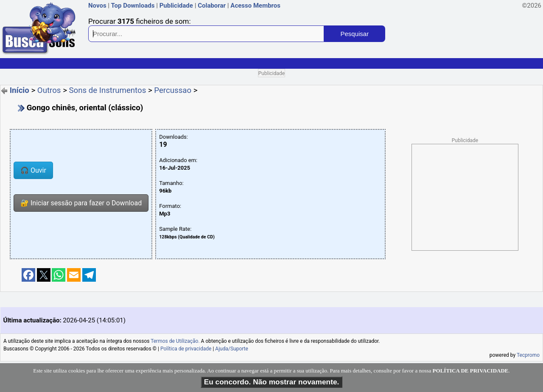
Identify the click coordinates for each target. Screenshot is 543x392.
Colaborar (212, 6)
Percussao (173, 90)
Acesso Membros (255, 6)
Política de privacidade (186, 349)
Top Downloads (133, 6)
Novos (97, 6)
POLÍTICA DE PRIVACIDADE (471, 371)
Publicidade (176, 6)
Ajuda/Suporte (232, 349)
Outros (49, 90)
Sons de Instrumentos (108, 90)
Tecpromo (528, 355)
